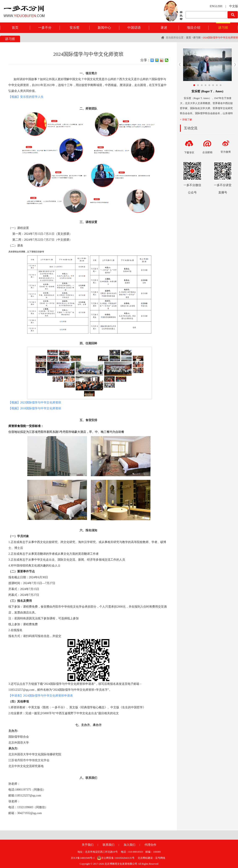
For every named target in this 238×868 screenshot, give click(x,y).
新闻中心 (104, 28)
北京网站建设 (145, 858)
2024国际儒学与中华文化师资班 (220, 38)
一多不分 (45, 28)
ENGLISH (216, 6)
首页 (15, 28)
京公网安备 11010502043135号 (116, 858)
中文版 (234, 6)
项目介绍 (194, 28)
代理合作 (150, 845)
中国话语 (134, 28)
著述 (164, 28)
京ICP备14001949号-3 (83, 858)
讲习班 (223, 28)
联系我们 (109, 845)
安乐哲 (75, 28)
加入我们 (129, 845)
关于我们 (88, 845)
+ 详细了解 (186, 120)
